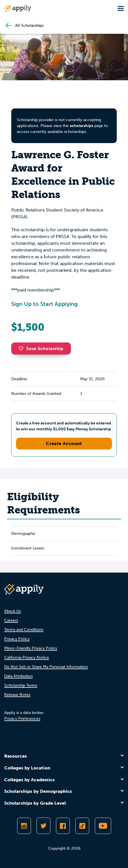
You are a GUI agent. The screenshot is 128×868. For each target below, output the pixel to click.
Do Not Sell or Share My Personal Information (46, 667)
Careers (11, 620)
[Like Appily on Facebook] (63, 826)
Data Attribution (18, 676)
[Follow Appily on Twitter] (43, 826)
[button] (23, 348)
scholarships (81, 126)
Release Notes (17, 695)
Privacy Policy (17, 639)
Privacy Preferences (22, 719)
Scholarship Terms (21, 685)
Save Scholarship (41, 349)
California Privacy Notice (27, 657)
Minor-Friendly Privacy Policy (31, 648)
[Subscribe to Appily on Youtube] (103, 826)
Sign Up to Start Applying (44, 304)
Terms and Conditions (24, 630)
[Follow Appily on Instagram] (24, 826)
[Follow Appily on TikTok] (82, 826)
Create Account (64, 443)
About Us (13, 611)
